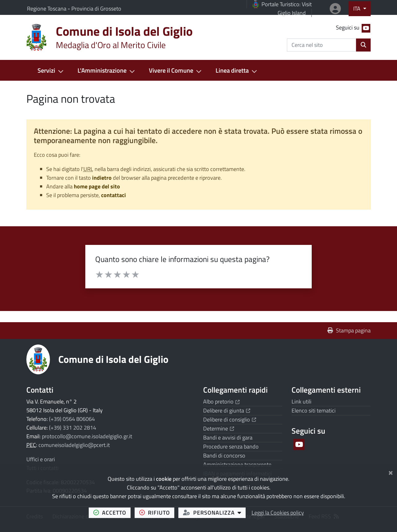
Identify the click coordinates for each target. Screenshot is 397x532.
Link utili (301, 401)
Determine (219, 428)
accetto (112, 512)
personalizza (214, 512)
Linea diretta (232, 70)
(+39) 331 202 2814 (73, 428)
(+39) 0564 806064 (72, 419)
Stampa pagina (349, 330)
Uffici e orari (41, 459)
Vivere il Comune (171, 70)
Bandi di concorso (224, 455)
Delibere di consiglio (230, 419)
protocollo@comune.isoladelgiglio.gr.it (87, 436)
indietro (102, 178)
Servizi (46, 70)
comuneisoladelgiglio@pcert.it (74, 445)
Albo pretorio (221, 401)
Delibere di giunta (227, 410)
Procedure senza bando (231, 446)
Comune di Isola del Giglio (113, 359)
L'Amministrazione (102, 70)
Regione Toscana (47, 9)
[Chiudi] (391, 472)
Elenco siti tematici (314, 410)
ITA (357, 9)
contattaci (114, 195)
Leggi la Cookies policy (278, 513)
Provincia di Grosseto (96, 9)
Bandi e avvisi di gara (228, 437)
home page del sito (97, 186)
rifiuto (157, 512)
